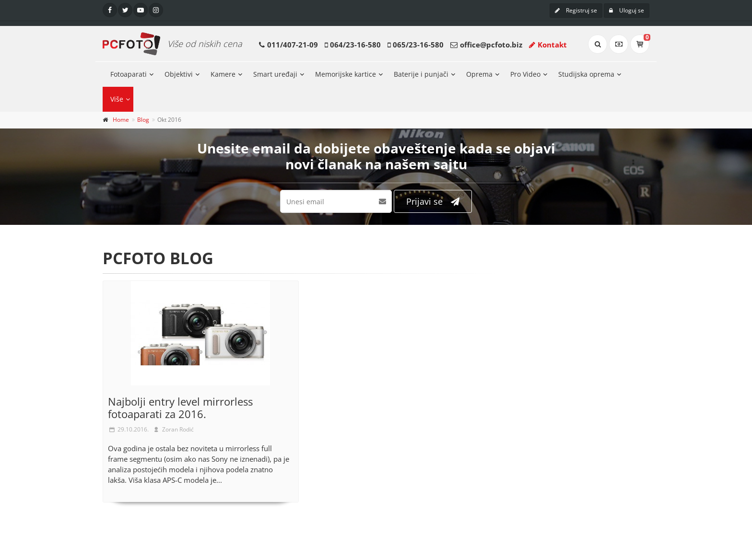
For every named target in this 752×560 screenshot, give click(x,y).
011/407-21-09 (293, 45)
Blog (143, 120)
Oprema (479, 74)
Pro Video (525, 74)
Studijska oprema (586, 74)
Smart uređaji (275, 74)
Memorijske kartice (346, 74)
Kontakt (548, 45)
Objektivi (179, 74)
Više (117, 99)
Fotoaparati (129, 74)
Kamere (223, 74)
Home (121, 120)
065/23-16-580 (418, 45)
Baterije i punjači (421, 74)
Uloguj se (627, 10)
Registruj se (576, 10)
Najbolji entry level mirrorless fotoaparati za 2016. (180, 408)
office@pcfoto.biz (491, 45)
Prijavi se (433, 202)
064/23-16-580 (355, 45)
